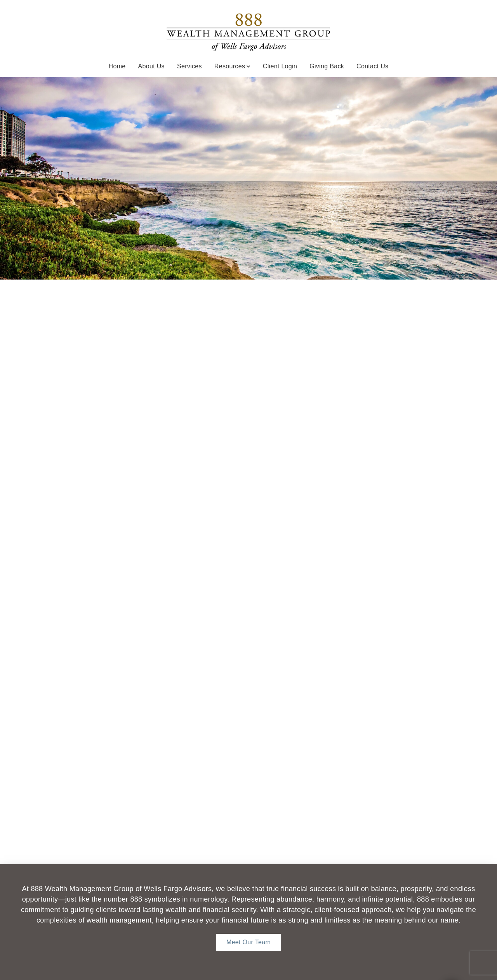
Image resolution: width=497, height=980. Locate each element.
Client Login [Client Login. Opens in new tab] (280, 66)
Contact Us (372, 66)
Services (189, 66)
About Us (151, 66)
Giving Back (327, 66)
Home (117, 66)
